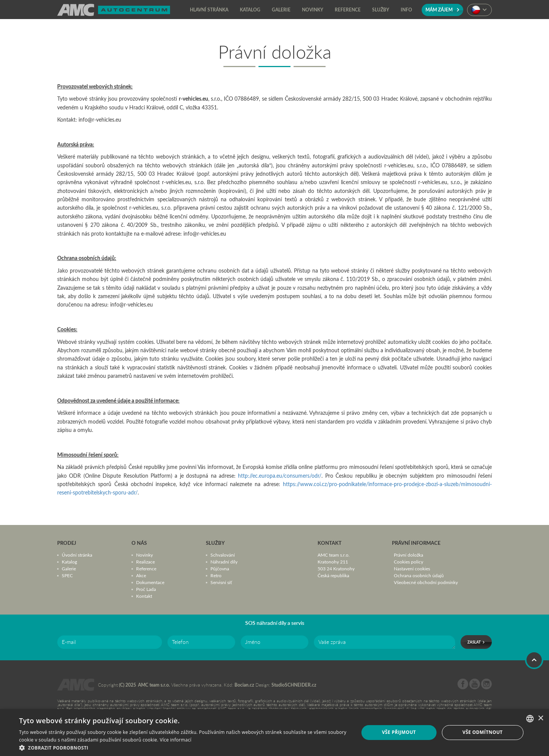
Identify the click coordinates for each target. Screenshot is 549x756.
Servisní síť (221, 582)
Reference (146, 568)
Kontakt (144, 596)
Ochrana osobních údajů (419, 575)
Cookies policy (409, 562)
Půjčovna (220, 568)
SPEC (67, 575)
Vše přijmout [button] (399, 732)
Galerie (69, 568)
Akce (141, 575)
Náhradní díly (224, 562)
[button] (184, 747)
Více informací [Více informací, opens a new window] (176, 740)
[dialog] (274, 733)
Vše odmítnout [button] (482, 732)
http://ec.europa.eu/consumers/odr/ (280, 476)
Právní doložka (409, 555)
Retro (216, 575)
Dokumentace (150, 582)
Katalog (69, 562)
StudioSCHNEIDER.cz (294, 685)
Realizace (145, 562)
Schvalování (223, 555)
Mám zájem (442, 10)
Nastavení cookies (412, 568)
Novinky (144, 555)
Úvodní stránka (77, 555)
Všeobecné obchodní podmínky (426, 582)
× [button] (540, 718)
